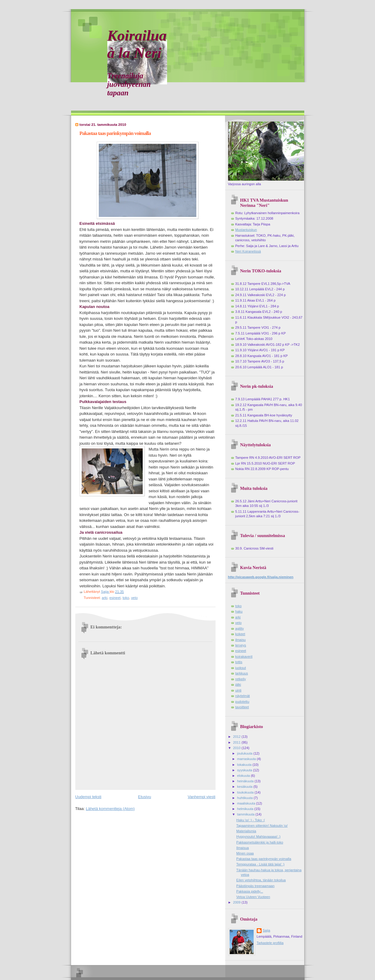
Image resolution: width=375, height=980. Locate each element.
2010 (237, 748)
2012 (237, 737)
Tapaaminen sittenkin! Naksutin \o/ (262, 826)
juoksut (241, 668)
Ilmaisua (243, 848)
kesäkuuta (245, 787)
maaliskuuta (247, 803)
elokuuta (244, 776)
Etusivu (145, 797)
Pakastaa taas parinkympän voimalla (264, 859)
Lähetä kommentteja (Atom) (110, 809)
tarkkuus (242, 673)
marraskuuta (247, 759)
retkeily (241, 679)
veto (134, 598)
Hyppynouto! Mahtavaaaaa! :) (258, 837)
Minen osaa (245, 853)
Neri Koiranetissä (248, 251)
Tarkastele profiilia (270, 943)
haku (239, 611)
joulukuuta (245, 753)
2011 (237, 742)
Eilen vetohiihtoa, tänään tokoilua (261, 880)
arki (105, 598)
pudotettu (242, 702)
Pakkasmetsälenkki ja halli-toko (260, 842)
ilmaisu (241, 640)
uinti (238, 690)
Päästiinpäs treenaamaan (255, 886)
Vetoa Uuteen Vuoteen (253, 897)
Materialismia (246, 831)
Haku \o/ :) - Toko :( (251, 820)
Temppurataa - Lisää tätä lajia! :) (260, 864)
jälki (238, 685)
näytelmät (243, 696)
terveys (241, 645)
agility (240, 628)
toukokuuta (246, 792)
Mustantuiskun (246, 230)
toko (126, 598)
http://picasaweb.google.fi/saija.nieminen (261, 577)
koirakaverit (244, 656)
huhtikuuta (245, 798)
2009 (237, 902)
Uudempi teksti (88, 797)
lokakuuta (245, 765)
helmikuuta (246, 809)
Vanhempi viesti (202, 797)
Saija (267, 930)
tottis (239, 662)
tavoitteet (242, 707)
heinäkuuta (246, 781)
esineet (115, 598)
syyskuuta (245, 770)
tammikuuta (246, 814)
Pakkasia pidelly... (250, 891)
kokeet (240, 634)
